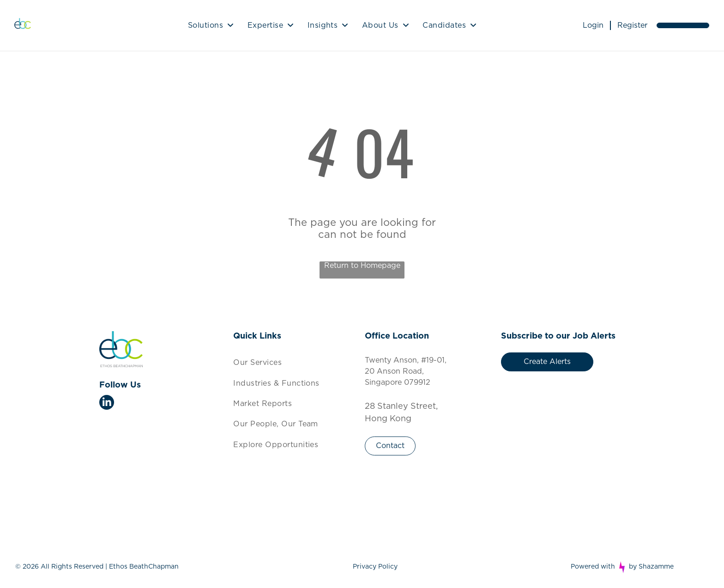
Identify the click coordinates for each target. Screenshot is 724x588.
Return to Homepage (362, 266)
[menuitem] (211, 25)
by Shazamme (651, 567)
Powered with (593, 567)
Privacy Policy (375, 567)
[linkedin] (107, 403)
